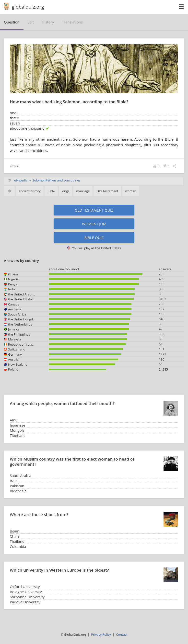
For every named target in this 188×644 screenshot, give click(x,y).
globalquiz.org (28, 7)
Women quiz (94, 224)
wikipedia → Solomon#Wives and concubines (47, 180)
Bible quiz (94, 237)
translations (72, 22)
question (12, 22)
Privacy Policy (101, 634)
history (48, 22)
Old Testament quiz (94, 210)
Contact (122, 634)
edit (31, 22)
